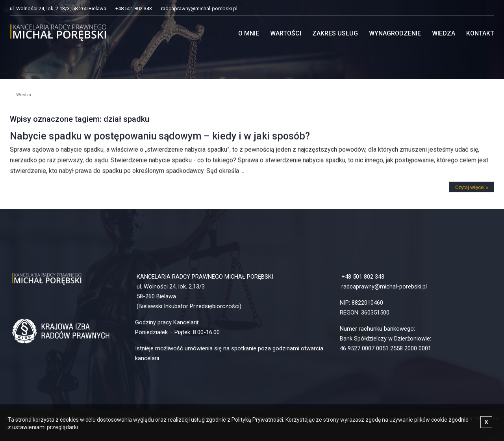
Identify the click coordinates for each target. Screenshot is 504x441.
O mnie (249, 33)
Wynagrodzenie (395, 33)
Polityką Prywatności (257, 420)
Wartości (286, 33)
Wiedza (444, 33)
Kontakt (480, 33)
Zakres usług (335, 33)
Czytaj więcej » (472, 191)
